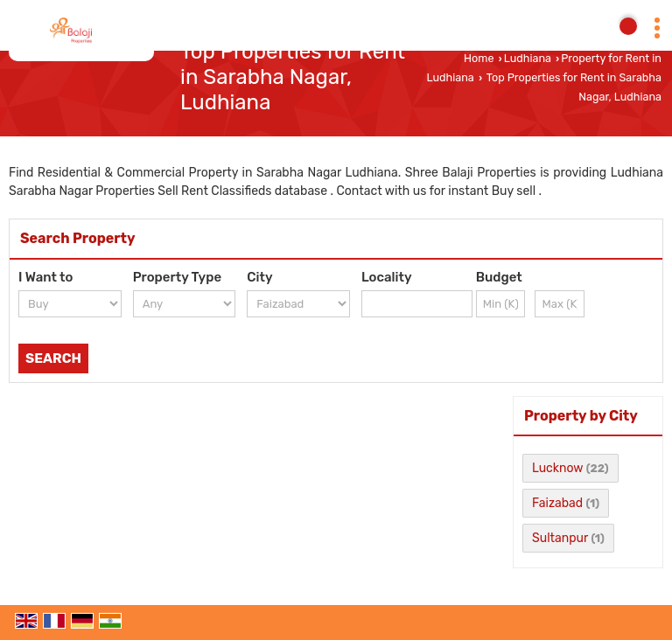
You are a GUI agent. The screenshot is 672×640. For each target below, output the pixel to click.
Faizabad (557, 503)
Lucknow (557, 468)
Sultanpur (560, 538)
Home (479, 58)
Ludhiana (528, 58)
